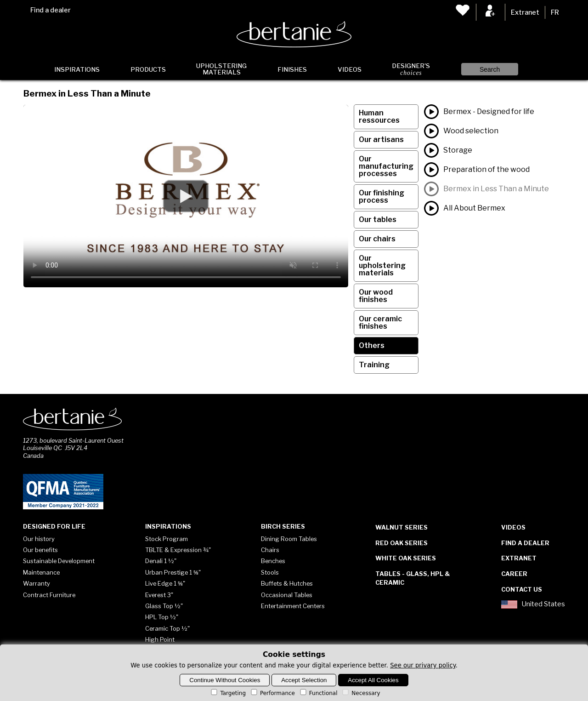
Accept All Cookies (373, 680)
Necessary (360, 693)
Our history (39, 539)
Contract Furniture (49, 595)
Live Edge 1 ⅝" (165, 583)
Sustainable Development (59, 561)
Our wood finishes (376, 296)
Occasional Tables (287, 595)
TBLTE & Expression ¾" (178, 550)
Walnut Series (401, 527)
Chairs (270, 550)
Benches (273, 561)
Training (374, 365)
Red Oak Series (401, 543)
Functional (318, 693)
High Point (160, 639)
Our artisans (381, 140)
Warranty (37, 583)
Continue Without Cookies (225, 680)
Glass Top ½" (164, 606)
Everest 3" (159, 595)
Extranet (525, 12)
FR (555, 12)
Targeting (228, 693)
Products (148, 69)
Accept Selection (304, 680)
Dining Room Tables (289, 539)
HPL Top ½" (162, 617)
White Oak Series (406, 558)
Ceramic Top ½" (167, 628)
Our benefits (40, 550)
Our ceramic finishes (380, 322)
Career (514, 574)
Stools (270, 572)
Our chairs (377, 239)
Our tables (378, 219)
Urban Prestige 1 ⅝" (173, 572)
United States (533, 604)
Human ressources (379, 117)
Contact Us (522, 589)
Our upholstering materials (382, 265)
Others (372, 345)
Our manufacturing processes (386, 166)
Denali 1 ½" (161, 561)
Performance (272, 693)
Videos (350, 69)
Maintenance (41, 572)
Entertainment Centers (293, 606)
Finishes (292, 69)
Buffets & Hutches (287, 583)
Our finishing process (382, 197)
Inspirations (77, 69)
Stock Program (167, 539)
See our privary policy (423, 665)
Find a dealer (51, 10)
